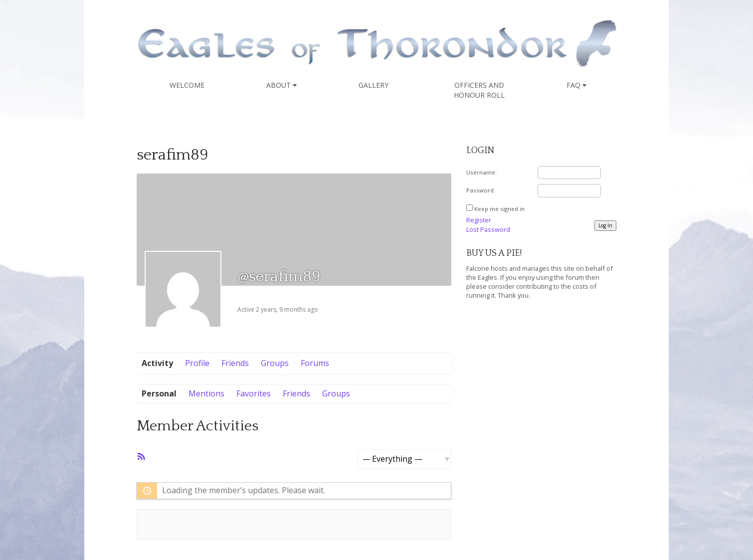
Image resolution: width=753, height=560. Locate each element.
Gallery (374, 85)
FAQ (576, 85)
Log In (605, 225)
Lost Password (488, 229)
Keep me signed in (499, 209)
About (282, 85)
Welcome (187, 85)
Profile (197, 363)
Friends (235, 363)
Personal (159, 393)
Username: (481, 172)
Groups (275, 363)
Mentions (206, 393)
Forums (315, 363)
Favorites (254, 393)
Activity (157, 363)
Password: (481, 190)
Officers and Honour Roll (479, 90)
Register (479, 220)
